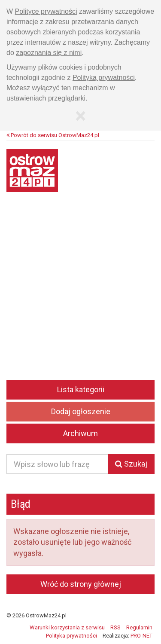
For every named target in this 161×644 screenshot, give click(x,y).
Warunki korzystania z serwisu (67, 627)
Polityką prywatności (104, 78)
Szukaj (131, 464)
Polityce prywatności (46, 11)
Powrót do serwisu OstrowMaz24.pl (53, 135)
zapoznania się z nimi (49, 53)
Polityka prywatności (71, 636)
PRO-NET (141, 636)
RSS (115, 627)
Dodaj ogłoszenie (81, 411)
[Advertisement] (80, 292)
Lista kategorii (81, 389)
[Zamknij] (80, 116)
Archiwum (80, 433)
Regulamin (139, 627)
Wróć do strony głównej (81, 584)
